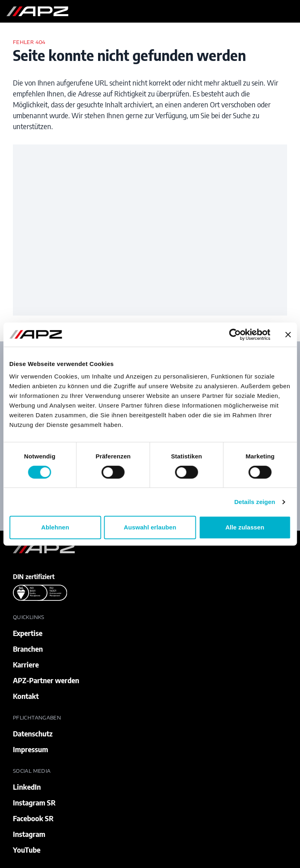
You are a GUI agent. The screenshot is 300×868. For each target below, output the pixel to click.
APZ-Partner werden (46, 680)
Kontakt (26, 696)
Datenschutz (33, 733)
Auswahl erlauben (150, 527)
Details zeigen (255, 502)
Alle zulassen (245, 527)
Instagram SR (34, 802)
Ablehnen (55, 527)
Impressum (30, 749)
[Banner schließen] (288, 335)
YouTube (27, 850)
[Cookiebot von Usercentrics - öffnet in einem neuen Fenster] (235, 335)
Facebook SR (33, 818)
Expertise (28, 633)
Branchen (28, 649)
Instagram (29, 834)
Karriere (26, 664)
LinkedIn (27, 787)
